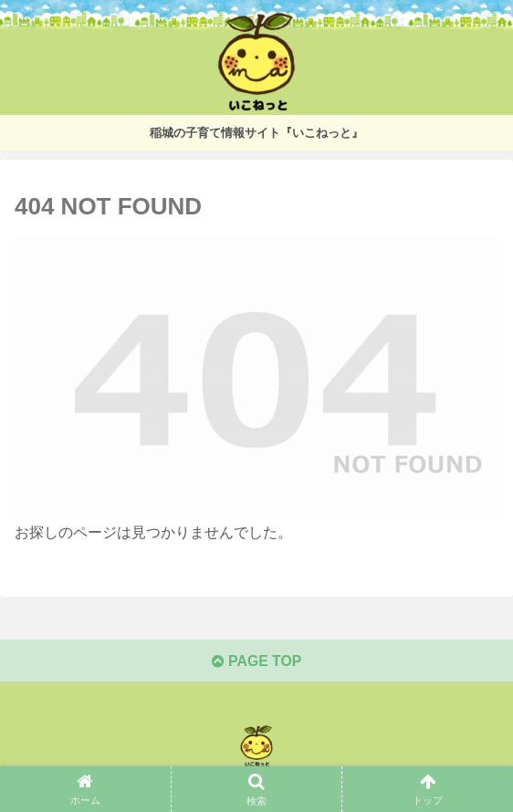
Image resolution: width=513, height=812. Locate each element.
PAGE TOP (256, 662)
